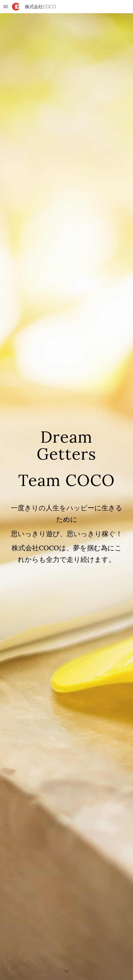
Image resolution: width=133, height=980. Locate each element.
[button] (6, 6)
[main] (66, 458)
